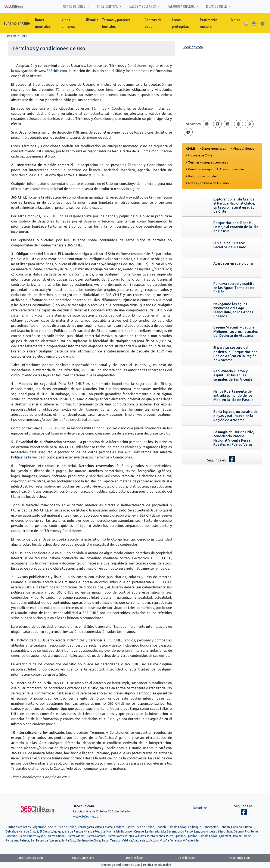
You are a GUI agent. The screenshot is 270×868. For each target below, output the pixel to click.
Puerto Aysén (36, 836)
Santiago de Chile (89, 840)
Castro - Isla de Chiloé (140, 827)
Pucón (22, 836)
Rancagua (12, 840)
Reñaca (24, 840)
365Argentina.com (31, 858)
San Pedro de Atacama (45, 840)
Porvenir (11, 836)
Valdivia (127, 840)
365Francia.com (239, 858)
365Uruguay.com (83, 858)
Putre (170, 836)
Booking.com (193, 47)
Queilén (180, 836)
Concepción (210, 827)
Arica (98, 827)
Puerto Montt (76, 836)
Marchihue (225, 831)
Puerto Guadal (56, 836)
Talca (105, 840)
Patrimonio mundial (209, 23)
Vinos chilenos (68, 23)
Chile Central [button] (108, 6)
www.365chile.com (53, 71)
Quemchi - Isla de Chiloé (235, 836)
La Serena (170, 831)
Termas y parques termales (116, 23)
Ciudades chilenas (18, 827)
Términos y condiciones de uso (119, 865)
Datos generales (43, 23)
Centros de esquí (153, 23)
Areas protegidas (180, 23)
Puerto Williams (135, 836)
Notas (236, 20)
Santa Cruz (69, 840)
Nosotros (200, 808)
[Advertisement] (222, 85)
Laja (197, 831)
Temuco (115, 840)
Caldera (119, 827)
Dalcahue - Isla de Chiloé (22, 831)
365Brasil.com (135, 858)
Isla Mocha (108, 831)
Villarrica (176, 840)
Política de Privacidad (28, 457)
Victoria (154, 840)
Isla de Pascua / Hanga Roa (82, 831)
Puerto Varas (115, 836)
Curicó (248, 827)
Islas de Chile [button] (217, 6)
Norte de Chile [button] (74, 6)
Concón (225, 827)
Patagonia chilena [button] (181, 6)
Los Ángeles (209, 831)
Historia (92, 20)
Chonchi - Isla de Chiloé (171, 827)
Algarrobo (40, 827)
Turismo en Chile (17, 23)
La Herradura (154, 831)
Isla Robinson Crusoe (130, 831)
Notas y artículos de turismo (208, 183)
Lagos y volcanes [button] (143, 6)
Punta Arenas (156, 836)
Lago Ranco (185, 831)
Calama (108, 827)
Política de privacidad (157, 865)
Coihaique (195, 827)
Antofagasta (86, 827)
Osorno (239, 831)
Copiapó (237, 827)
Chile (24, 36)
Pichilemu (251, 831)
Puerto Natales (96, 836)
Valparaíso (140, 840)
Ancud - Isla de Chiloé (62, 827)
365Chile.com (187, 858)
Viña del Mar (191, 840)
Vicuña (164, 840)
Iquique (58, 831)
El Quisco (46, 831)
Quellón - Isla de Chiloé (202, 836)
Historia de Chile (200, 155)
